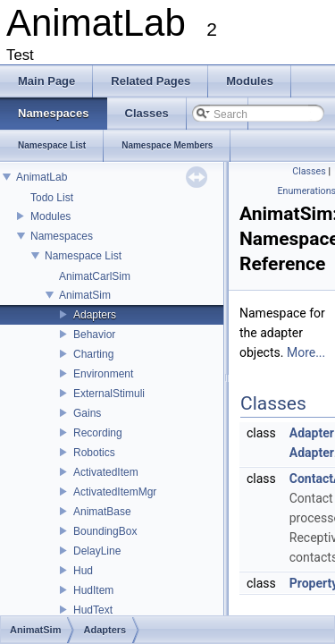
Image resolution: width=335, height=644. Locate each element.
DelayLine (97, 551)
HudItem (93, 590)
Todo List (52, 198)
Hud (83, 571)
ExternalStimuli (109, 394)
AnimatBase (102, 512)
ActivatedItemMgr (115, 492)
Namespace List (83, 256)
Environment (103, 374)
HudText (93, 610)
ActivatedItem (106, 472)
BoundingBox (105, 531)
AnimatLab (42, 177)
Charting (93, 354)
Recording (98, 433)
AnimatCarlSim (95, 276)
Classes (309, 171)
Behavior (94, 335)
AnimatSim (85, 295)
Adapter (312, 433)
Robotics (94, 453)
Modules (50, 216)
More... (306, 352)
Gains (87, 413)
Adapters (95, 315)
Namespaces (62, 236)
